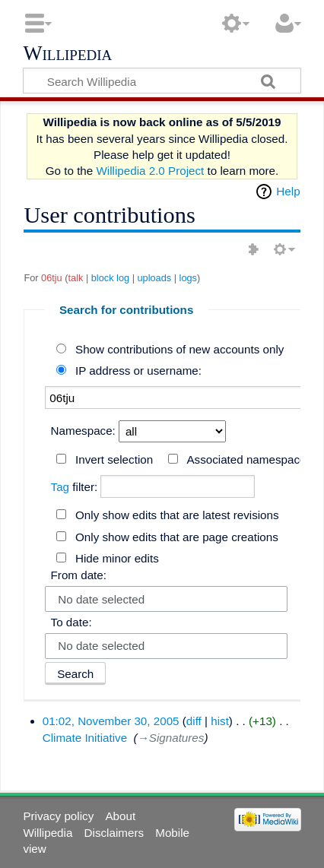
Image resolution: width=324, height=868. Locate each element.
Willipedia (67, 54)
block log (110, 278)
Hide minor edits (117, 558)
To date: (71, 622)
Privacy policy (58, 816)
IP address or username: (138, 371)
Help (288, 191)
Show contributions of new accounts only (179, 349)
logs (188, 278)
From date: (79, 575)
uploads (155, 278)
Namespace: (83, 431)
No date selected (101, 600)
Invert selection (114, 459)
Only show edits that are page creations (177, 537)
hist (220, 721)
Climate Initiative (85, 738)
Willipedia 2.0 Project (150, 171)
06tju (52, 278)
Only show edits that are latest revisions (177, 515)
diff (194, 721)
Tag (60, 487)
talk (76, 278)
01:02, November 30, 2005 (111, 721)
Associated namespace (246, 459)
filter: (75, 487)
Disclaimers (114, 833)
